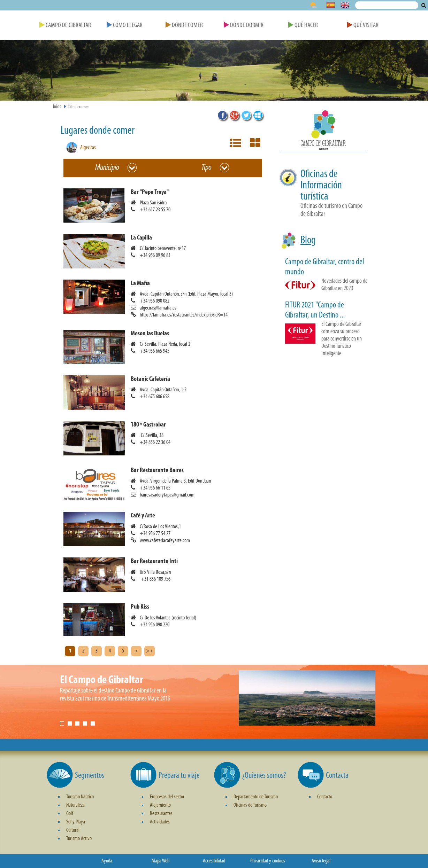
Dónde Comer (184, 26)
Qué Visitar (363, 26)
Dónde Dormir (244, 26)
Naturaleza (75, 805)
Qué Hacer (303, 26)
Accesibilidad (214, 861)
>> (150, 651)
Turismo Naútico (80, 797)
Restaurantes (161, 814)
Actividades (160, 822)
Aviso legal (321, 861)
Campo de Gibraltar (65, 26)
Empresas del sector (167, 797)
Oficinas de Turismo (250, 805)
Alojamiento (160, 805)
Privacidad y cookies (268, 861)
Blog (308, 241)
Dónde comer (79, 107)
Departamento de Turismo (256, 797)
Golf (70, 814)
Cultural (73, 830)
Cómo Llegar (125, 26)
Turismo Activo (79, 839)
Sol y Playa (76, 822)
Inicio (57, 107)
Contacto (325, 797)
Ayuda (107, 861)
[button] (166, 206)
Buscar (424, 5)
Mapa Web (160, 861)
